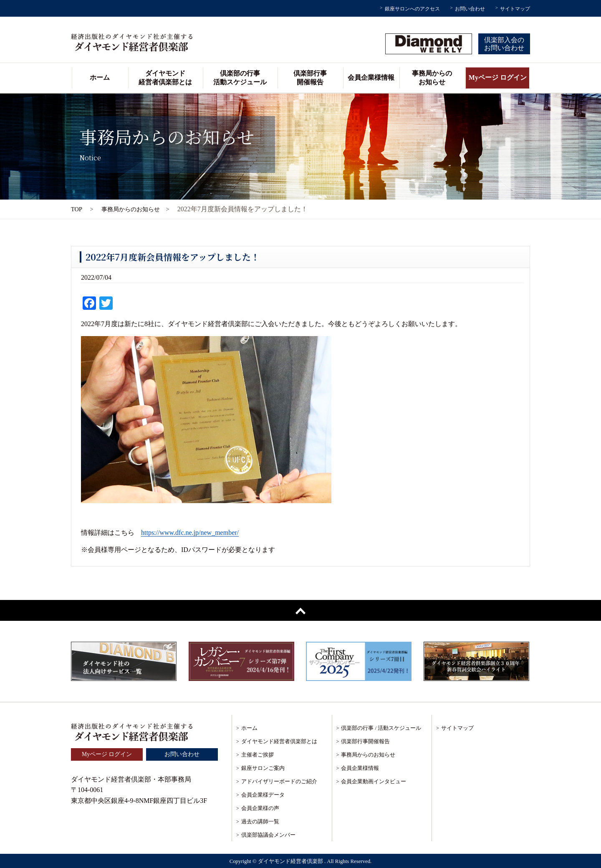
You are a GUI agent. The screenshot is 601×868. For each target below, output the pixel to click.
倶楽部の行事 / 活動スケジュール (381, 728)
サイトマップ (515, 9)
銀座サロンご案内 (263, 768)
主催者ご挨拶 (258, 755)
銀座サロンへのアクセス (412, 9)
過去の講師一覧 (260, 821)
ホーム (100, 77)
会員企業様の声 (260, 808)
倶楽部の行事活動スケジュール (240, 78)
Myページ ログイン (498, 77)
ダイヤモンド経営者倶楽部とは (165, 78)
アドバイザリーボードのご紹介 (279, 781)
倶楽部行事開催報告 (310, 78)
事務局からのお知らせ (432, 78)
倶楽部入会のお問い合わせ (504, 44)
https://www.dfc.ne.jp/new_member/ (190, 533)
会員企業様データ (263, 795)
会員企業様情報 (371, 77)
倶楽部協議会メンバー (268, 835)
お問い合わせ (470, 9)
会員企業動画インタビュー (374, 781)
